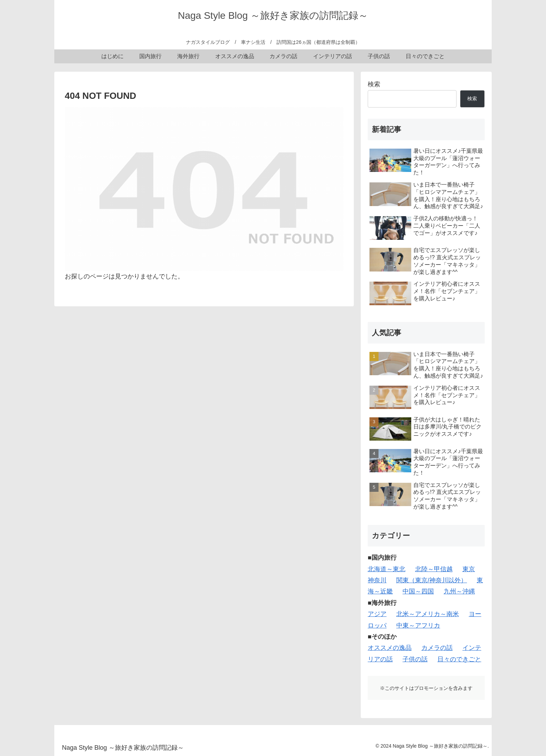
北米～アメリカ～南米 (428, 614)
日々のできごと (459, 659)
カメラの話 (437, 648)
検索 (374, 84)
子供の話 (415, 659)
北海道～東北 (387, 569)
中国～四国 (418, 591)
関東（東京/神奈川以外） (432, 580)
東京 (469, 569)
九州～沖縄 (459, 591)
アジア (377, 614)
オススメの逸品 (390, 648)
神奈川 (377, 580)
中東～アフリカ (418, 625)
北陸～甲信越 (434, 569)
